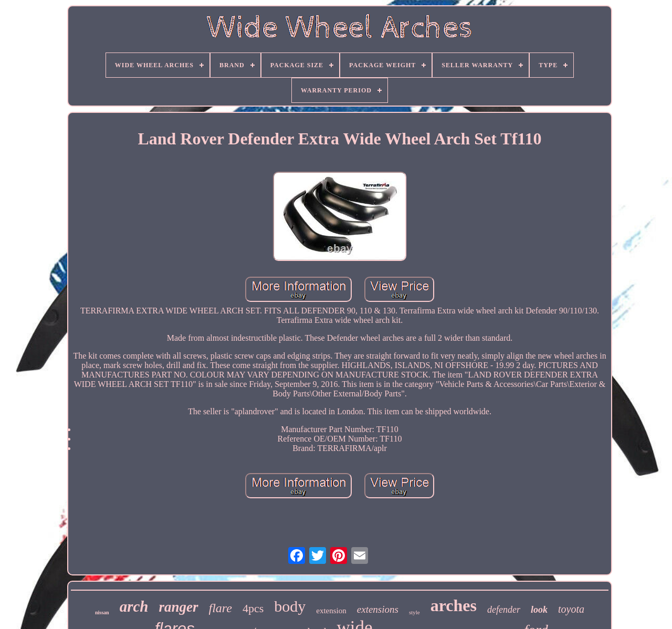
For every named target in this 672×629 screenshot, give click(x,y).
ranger (178, 607)
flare (220, 608)
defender (504, 610)
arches (454, 605)
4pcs (253, 608)
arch (134, 606)
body (290, 606)
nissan (102, 612)
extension (331, 611)
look (539, 610)
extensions (378, 609)
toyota (571, 609)
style (414, 612)
